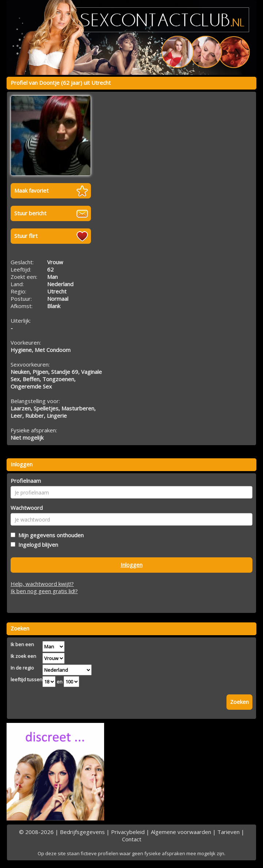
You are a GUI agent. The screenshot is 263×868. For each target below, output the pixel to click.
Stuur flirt (26, 236)
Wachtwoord (27, 508)
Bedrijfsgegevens (82, 832)
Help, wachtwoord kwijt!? (42, 584)
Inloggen (131, 565)
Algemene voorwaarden (181, 832)
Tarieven (228, 832)
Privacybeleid (128, 832)
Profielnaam (26, 481)
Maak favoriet (31, 190)
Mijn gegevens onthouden (49, 535)
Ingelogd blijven (37, 545)
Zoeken (239, 702)
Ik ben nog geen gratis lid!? (44, 591)
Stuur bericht (30, 213)
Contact (132, 839)
